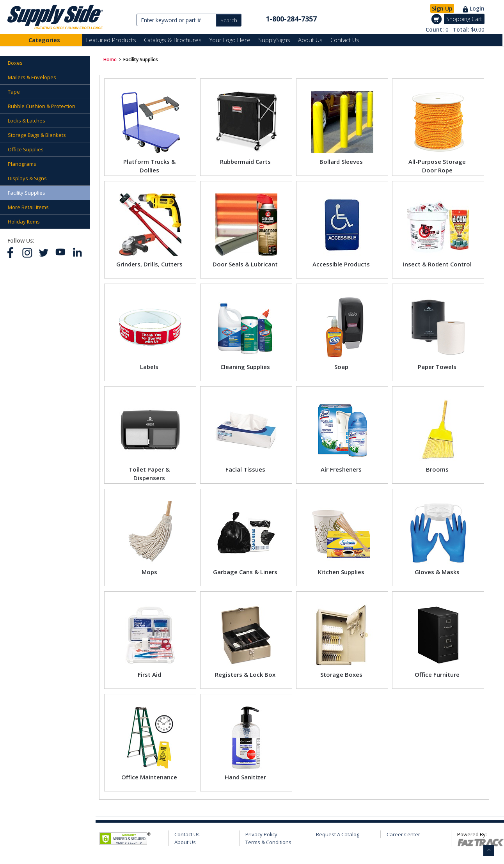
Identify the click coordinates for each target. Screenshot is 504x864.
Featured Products (111, 40)
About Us (310, 40)
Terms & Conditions (268, 842)
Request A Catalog (338, 834)
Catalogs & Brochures (173, 40)
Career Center (403, 834)
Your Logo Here (230, 40)
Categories (44, 40)
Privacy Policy (261, 834)
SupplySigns (274, 40)
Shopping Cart (464, 19)
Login (477, 8)
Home (110, 59)
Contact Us (345, 40)
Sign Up (442, 8)
